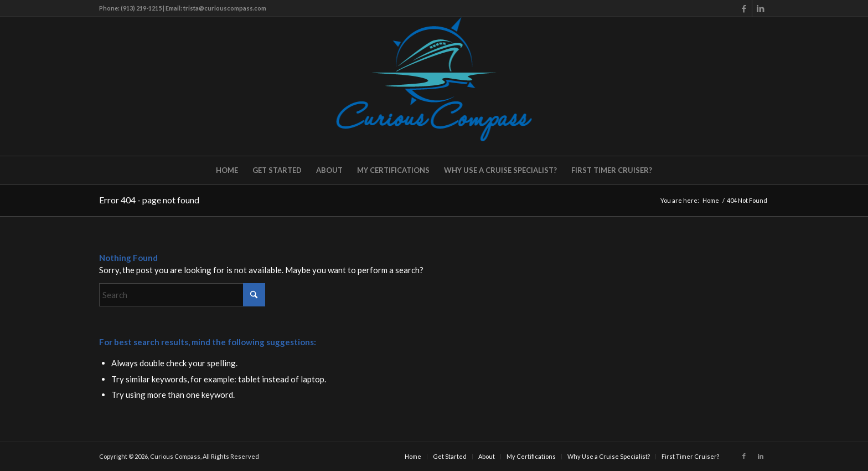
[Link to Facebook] (744, 8)
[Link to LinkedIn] (761, 8)
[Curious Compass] (434, 86)
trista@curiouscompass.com (225, 8)
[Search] (182, 295)
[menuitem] (227, 170)
